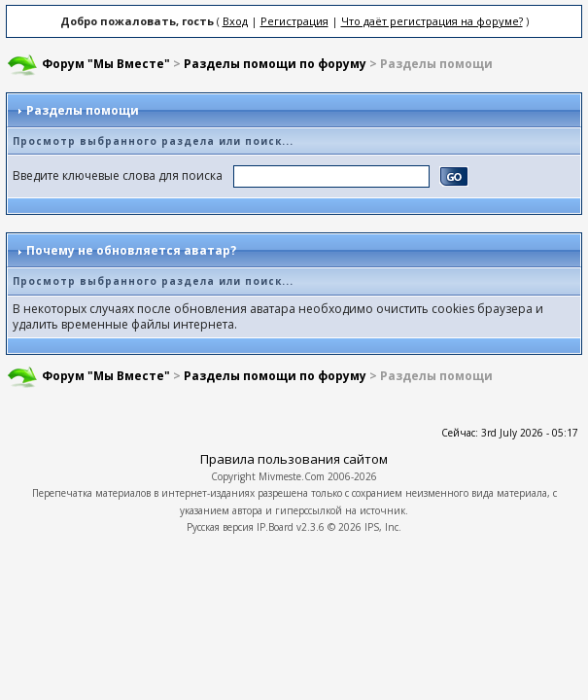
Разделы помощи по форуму (275, 64)
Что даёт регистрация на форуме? (432, 21)
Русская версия (220, 527)
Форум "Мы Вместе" (106, 64)
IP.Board (275, 527)
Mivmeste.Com (292, 476)
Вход (235, 21)
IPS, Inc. (383, 527)
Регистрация (294, 21)
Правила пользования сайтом (294, 459)
